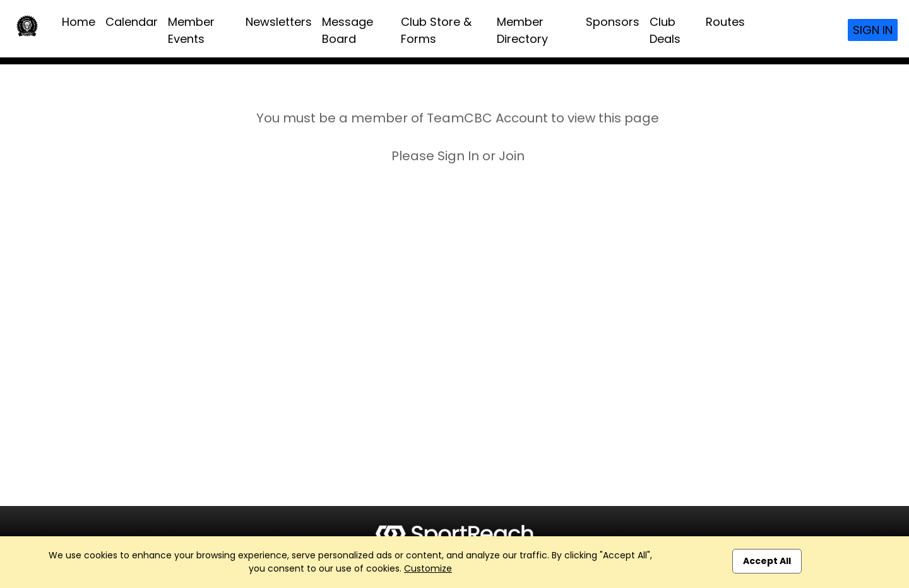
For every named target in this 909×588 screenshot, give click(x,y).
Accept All (767, 561)
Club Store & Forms (436, 30)
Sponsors (613, 22)
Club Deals (665, 30)
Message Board (348, 30)
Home (79, 22)
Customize (428, 568)
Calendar (132, 22)
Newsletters (279, 22)
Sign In (873, 30)
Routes (725, 22)
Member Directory (522, 30)
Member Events (191, 30)
